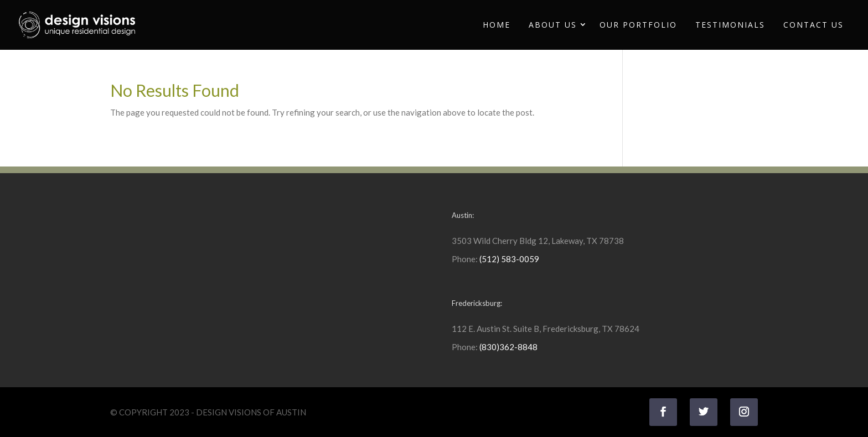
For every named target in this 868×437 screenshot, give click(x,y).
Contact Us (813, 25)
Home (497, 25)
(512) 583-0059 (509, 259)
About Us (553, 25)
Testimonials (730, 25)
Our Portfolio (638, 25)
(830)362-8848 (508, 347)
